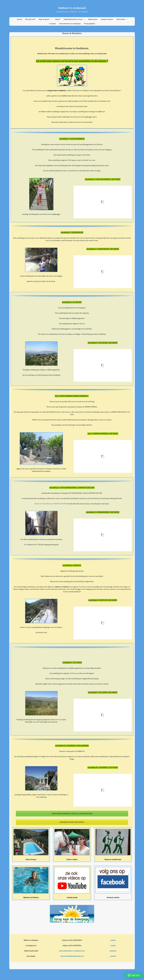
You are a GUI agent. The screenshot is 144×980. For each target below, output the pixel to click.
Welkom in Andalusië (72, 8)
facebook (113, 951)
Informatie (121, 19)
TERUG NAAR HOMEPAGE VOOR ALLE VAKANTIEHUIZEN (72, 814)
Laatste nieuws (107, 19)
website (113, 940)
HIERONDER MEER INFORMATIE (72, 822)
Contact (52, 24)
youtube (113, 956)
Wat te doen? (44, 19)
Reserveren (93, 19)
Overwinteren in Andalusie (70, 24)
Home (19, 19)
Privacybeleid (89, 24)
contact (113, 946)
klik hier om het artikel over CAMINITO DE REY (50, 504)
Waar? (58, 19)
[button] (134, 975)
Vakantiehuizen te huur (73, 19)
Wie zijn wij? (30, 19)
